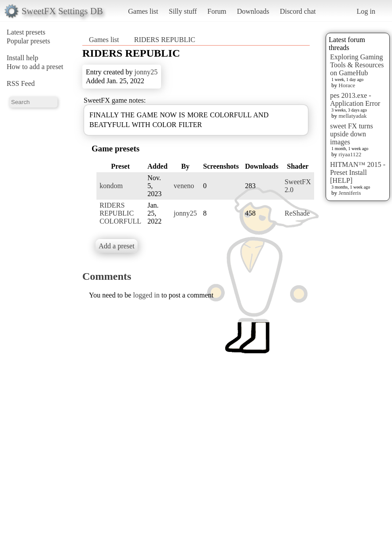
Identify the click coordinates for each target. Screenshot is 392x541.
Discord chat (298, 11)
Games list (143, 11)
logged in (146, 295)
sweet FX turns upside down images (352, 134)
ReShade (297, 213)
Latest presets (26, 32)
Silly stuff (183, 11)
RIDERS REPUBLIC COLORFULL (120, 213)
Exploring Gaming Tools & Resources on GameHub (357, 65)
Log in (366, 11)
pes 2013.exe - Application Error (355, 99)
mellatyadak (353, 116)
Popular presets (28, 41)
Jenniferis (350, 193)
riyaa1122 (350, 154)
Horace (347, 85)
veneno (184, 186)
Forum (217, 11)
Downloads (253, 11)
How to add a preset (35, 67)
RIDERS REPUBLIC (165, 40)
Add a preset (117, 246)
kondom (111, 186)
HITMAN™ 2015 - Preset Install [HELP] (358, 172)
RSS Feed (21, 83)
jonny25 (146, 72)
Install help (23, 58)
